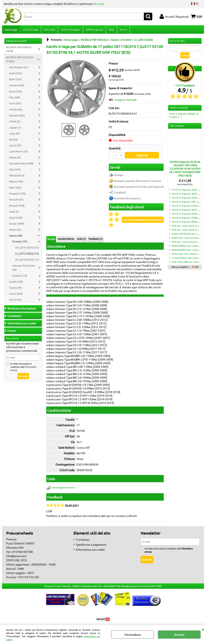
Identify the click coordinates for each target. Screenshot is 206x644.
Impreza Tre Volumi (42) (23, 269)
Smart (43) (15, 231)
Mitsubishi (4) (17, 177)
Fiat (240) (14, 98)
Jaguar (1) (15, 129)
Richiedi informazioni (127, 199)
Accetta (179, 635)
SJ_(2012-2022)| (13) (27, 255)
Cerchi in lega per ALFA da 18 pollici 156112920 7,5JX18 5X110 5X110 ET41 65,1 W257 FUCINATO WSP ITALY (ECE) (185, 170)
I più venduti (177, 127)
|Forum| (99, 4)
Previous (49, 90)
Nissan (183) (16, 183)
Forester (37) (20, 243)
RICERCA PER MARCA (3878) (19, 50)
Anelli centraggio (70, 30)
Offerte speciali (94, 30)
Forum (123, 30)
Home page (11, 30)
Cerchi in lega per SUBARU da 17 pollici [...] (184, 116)
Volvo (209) (16, 295)
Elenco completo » (180, 268)
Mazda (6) (15, 159)
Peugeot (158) (17, 195)
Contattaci (83, 540)
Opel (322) (15, 189)
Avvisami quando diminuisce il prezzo (137, 181)
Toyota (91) (16, 289)
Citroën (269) (17, 86)
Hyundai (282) (17, 117)
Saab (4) (14, 213)
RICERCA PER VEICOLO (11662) (20, 61)
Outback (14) (20, 277)
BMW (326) (15, 80)
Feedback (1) (96, 239)
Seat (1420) (16, 219)
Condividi (120, 193)
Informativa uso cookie (90, 550)
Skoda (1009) (17, 225)
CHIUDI (203, 629)
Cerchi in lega (31, 30)
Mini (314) (15, 171)
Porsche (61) (16, 201)
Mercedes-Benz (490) (21, 165)
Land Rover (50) (18, 153)
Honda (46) (15, 111)
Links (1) (81, 239)
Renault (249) (17, 207)
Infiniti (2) (15, 123)
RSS (197, 268)
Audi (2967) (16, 74)
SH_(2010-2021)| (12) (27, 249)
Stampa (118, 176)
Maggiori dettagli (126, 101)
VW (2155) (15, 301)
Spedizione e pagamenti (91, 545)
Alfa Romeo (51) (19, 68)
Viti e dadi (49, 30)
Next (104, 90)
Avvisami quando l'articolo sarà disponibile (140, 187)
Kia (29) (13, 141)
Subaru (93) (16, 237)
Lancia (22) (15, 147)
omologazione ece (63, 488)
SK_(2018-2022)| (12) (27, 261)
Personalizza (133, 635)
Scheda (51, 240)
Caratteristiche (66, 239)
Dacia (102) (15, 92)
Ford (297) (15, 104)
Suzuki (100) (16, 283)
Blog (111, 30)
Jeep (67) (14, 135)
